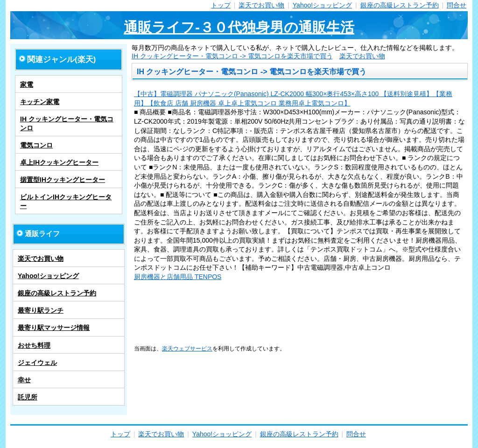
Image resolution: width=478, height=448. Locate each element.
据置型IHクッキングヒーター (63, 180)
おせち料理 (34, 345)
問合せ (457, 5)
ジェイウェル (37, 363)
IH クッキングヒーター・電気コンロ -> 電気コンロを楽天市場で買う (232, 56)
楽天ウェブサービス (187, 348)
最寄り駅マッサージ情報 (54, 328)
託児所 (28, 397)
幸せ (24, 380)
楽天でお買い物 (261, 5)
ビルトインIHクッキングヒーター (66, 201)
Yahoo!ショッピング (322, 5)
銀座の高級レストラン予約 (400, 5)
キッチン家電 (40, 102)
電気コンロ (36, 145)
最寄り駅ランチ (41, 310)
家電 (27, 84)
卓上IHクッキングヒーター (59, 162)
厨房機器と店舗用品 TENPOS (178, 277)
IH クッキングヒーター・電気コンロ (67, 123)
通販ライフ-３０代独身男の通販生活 (239, 27)
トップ (221, 5)
